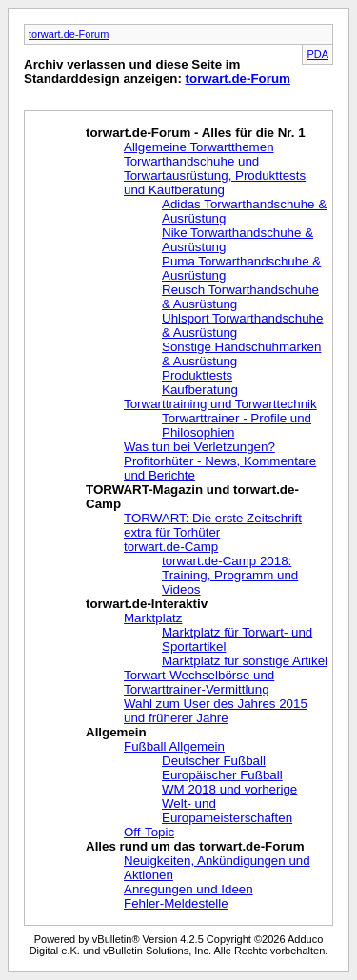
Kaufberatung (200, 390)
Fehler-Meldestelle (176, 903)
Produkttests (197, 375)
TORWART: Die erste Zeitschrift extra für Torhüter (213, 525)
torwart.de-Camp (171, 547)
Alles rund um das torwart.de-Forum (195, 846)
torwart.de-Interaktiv (147, 604)
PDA (317, 54)
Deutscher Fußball (214, 761)
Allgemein (116, 732)
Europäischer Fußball (222, 775)
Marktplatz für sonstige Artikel (245, 661)
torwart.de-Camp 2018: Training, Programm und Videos (230, 575)
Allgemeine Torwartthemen (199, 147)
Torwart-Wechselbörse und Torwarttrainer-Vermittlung (199, 682)
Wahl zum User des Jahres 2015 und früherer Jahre (216, 711)
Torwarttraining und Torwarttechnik (220, 404)
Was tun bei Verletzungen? (199, 447)
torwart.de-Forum (69, 34)
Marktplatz (153, 618)
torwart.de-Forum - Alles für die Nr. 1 (196, 133)
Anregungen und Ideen (188, 889)
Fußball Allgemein (174, 746)
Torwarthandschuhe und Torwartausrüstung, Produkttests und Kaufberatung (215, 176)
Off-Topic (149, 832)
